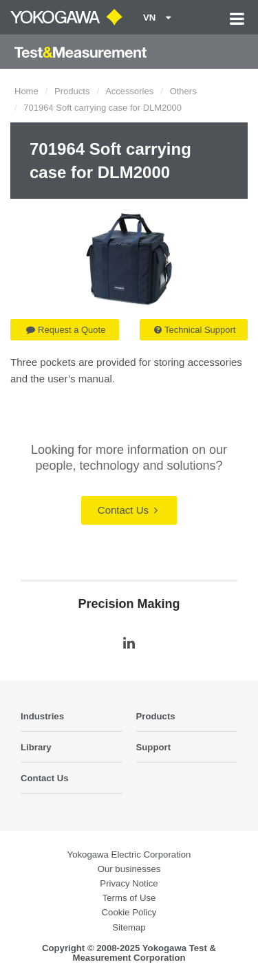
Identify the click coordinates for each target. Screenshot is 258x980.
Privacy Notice (129, 883)
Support (154, 747)
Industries (42, 716)
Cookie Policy (129, 912)
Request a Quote (66, 330)
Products (72, 91)
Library (36, 747)
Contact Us (128, 510)
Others (183, 91)
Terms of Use (129, 898)
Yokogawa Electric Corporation (129, 854)
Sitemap (129, 927)
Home (26, 91)
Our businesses (129, 869)
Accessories (129, 91)
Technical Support (195, 330)
